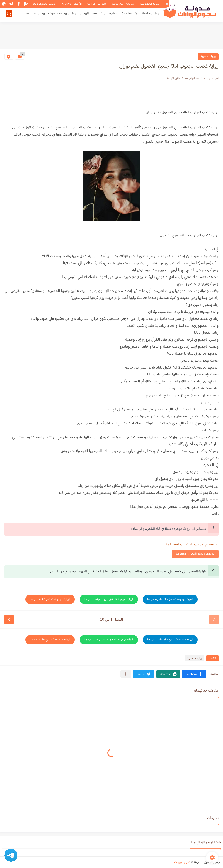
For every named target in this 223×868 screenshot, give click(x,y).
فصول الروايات (88, 14)
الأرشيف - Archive (72, 4)
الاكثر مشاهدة (130, 14)
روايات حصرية (110, 14)
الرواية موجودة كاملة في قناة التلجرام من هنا (170, 599)
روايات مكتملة (150, 14)
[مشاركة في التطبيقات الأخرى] (126, 674)
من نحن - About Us (123, 4)
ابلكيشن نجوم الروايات (44, 4)
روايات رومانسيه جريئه (62, 14)
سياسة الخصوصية (150, 4)
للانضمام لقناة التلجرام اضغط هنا (195, 554)
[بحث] (9, 14)
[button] (194, 674)
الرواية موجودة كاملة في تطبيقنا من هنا (50, 599)
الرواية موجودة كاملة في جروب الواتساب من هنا (109, 599)
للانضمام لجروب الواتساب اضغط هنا (192, 545)
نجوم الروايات (182, 862)
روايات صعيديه (36, 14)
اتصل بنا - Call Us (97, 4)
